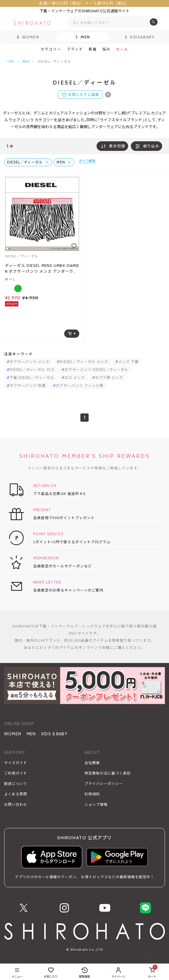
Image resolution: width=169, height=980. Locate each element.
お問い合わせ (16, 804)
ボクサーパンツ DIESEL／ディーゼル (97, 370)
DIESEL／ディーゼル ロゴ (32, 370)
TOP (10, 61)
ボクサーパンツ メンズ (29, 362)
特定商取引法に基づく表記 (108, 773)
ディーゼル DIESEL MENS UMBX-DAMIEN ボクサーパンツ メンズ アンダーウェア (42, 269)
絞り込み (147, 146)
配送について (16, 784)
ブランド (75, 49)
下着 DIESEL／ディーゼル (32, 378)
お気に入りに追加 (83, 94)
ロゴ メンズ (75, 378)
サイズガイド (16, 763)
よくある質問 (16, 794)
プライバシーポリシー (104, 784)
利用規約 (92, 794)
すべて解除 (87, 161)
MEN (26, 61)
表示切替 (112, 146)
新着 (93, 49)
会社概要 (92, 763)
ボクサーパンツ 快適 (28, 385)
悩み (106, 49)
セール (122, 49)
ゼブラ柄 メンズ (109, 378)
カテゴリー (51, 49)
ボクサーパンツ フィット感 (80, 385)
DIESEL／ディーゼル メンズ (84, 362)
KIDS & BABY (54, 734)
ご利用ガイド (16, 773)
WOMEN (13, 734)
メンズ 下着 (128, 362)
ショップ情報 (96, 804)
